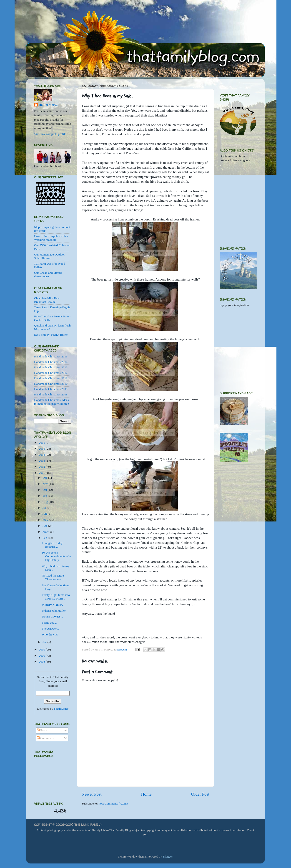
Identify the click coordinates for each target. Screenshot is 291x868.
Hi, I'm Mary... (48, 105)
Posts (42, 730)
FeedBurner (61, 709)
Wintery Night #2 (53, 605)
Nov (46, 484)
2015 (42, 449)
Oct (45, 490)
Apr (45, 526)
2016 (42, 443)
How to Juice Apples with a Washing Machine (51, 238)
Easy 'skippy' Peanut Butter (51, 335)
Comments (45, 738)
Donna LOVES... (52, 616)
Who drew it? (50, 634)
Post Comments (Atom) (113, 803)
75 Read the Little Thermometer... (53, 577)
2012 (42, 467)
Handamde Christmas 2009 (51, 389)
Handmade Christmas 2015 (51, 356)
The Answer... (50, 629)
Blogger (168, 857)
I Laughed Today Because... (52, 545)
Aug (46, 502)
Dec (45, 478)
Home (146, 794)
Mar (45, 532)
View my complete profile (50, 134)
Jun (45, 514)
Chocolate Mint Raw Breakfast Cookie (47, 300)
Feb (45, 538)
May (46, 520)
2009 (42, 656)
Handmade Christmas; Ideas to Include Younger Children (52, 402)
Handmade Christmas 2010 (51, 384)
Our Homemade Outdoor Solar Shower (49, 256)
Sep (45, 496)
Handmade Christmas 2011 (51, 378)
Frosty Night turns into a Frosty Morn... (56, 597)
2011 (42, 473)
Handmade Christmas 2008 (51, 394)
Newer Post (92, 794)
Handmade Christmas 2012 (51, 373)
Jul (45, 508)
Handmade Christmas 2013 (51, 367)
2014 (42, 455)
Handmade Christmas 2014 (51, 362)
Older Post (200, 794)
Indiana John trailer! (54, 611)
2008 (42, 662)
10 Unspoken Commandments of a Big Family (56, 556)
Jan (45, 642)
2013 (42, 461)
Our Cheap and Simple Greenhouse (48, 275)
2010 (42, 649)
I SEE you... (49, 623)
